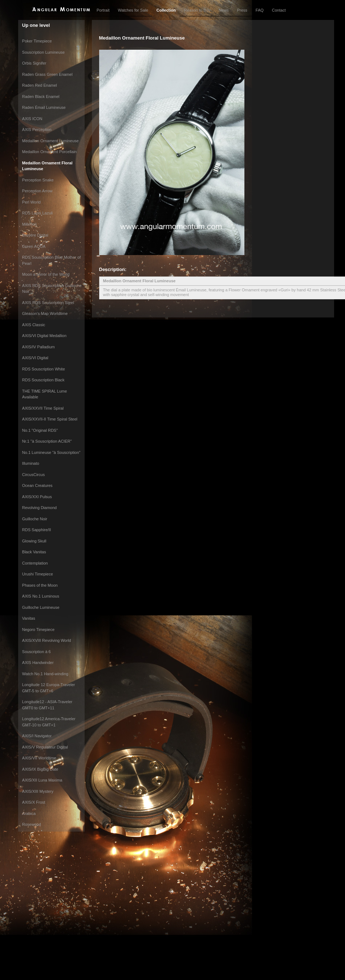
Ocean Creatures (37, 485)
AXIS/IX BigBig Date (40, 769)
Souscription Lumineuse (43, 52)
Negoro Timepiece (38, 630)
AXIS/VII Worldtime (39, 758)
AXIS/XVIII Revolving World (47, 640)
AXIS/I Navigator (37, 736)
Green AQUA (34, 246)
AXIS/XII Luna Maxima (42, 780)
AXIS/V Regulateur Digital (45, 747)
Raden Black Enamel (41, 97)
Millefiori (29, 224)
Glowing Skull (34, 541)
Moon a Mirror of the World (46, 274)
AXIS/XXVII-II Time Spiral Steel (50, 419)
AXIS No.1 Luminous (41, 596)
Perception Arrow (37, 191)
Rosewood (32, 824)
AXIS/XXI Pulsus (37, 497)
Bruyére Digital (35, 235)
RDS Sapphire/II (36, 530)
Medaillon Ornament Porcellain (49, 152)
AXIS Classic (34, 325)
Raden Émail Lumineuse (44, 107)
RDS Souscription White (44, 369)
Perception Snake (38, 180)
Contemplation (35, 563)
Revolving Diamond (39, 508)
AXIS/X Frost (34, 802)
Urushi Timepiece (38, 574)
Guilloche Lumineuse (41, 607)
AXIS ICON (32, 119)
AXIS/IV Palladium (38, 347)
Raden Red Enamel (40, 85)
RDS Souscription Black (43, 380)
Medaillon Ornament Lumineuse (50, 141)
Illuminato (31, 463)
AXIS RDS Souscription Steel (48, 303)
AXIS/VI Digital (35, 358)
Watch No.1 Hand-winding (45, 674)
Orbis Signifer (34, 63)
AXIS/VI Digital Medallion (44, 336)
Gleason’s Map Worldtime (45, 313)
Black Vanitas (34, 552)
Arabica (29, 813)
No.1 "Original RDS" (40, 430)
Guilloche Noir (35, 519)
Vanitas (29, 618)
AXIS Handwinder (38, 663)
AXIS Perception (37, 130)
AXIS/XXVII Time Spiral (43, 408)
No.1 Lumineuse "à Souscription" (51, 452)
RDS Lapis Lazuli (37, 213)
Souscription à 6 (36, 652)
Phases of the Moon (40, 585)
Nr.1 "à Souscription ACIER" (47, 441)
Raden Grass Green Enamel (47, 74)
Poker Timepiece (37, 41)
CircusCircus (33, 475)
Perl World (31, 202)
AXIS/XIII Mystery (38, 791)
